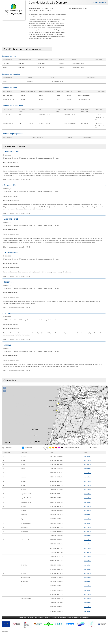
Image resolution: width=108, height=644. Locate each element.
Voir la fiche (88, 456)
